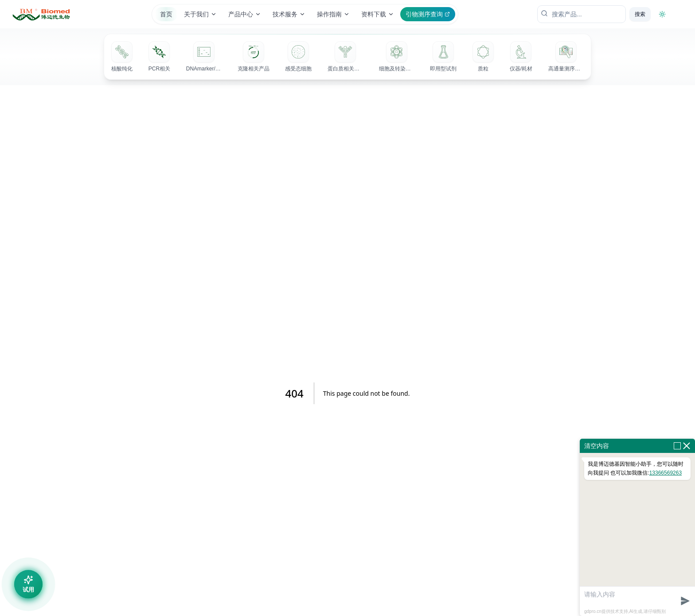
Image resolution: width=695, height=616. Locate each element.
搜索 (640, 14)
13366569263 (666, 473)
